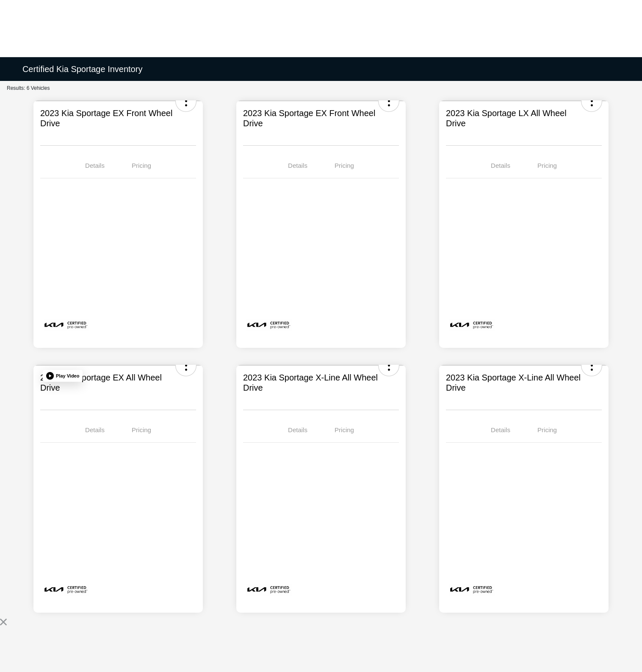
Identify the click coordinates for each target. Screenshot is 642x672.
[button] (63, 376)
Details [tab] (95, 165)
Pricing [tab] (141, 165)
